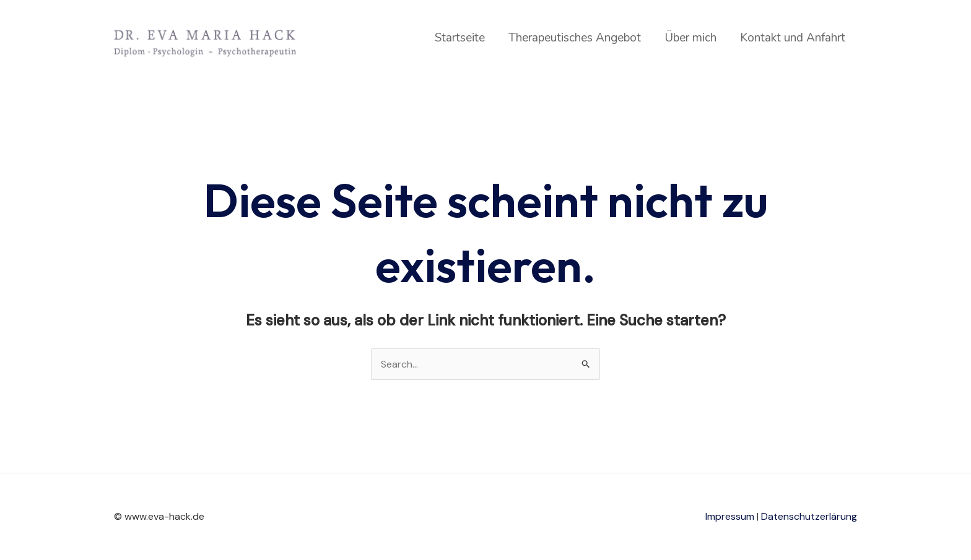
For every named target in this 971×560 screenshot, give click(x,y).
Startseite (460, 38)
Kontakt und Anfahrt (793, 38)
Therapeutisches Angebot (575, 38)
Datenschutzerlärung (809, 516)
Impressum (730, 516)
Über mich (690, 38)
